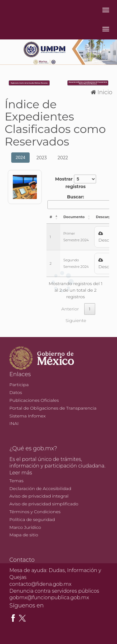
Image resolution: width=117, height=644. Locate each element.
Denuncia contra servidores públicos (54, 591)
